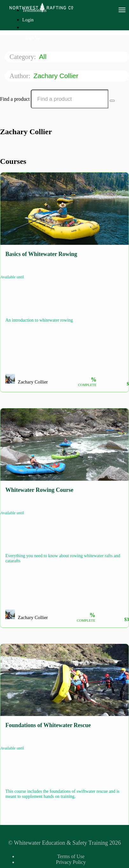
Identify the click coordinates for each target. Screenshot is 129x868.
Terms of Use (71, 856)
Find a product (15, 99)
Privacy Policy (71, 862)
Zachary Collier (57, 76)
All (44, 57)
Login (28, 20)
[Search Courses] (112, 101)
